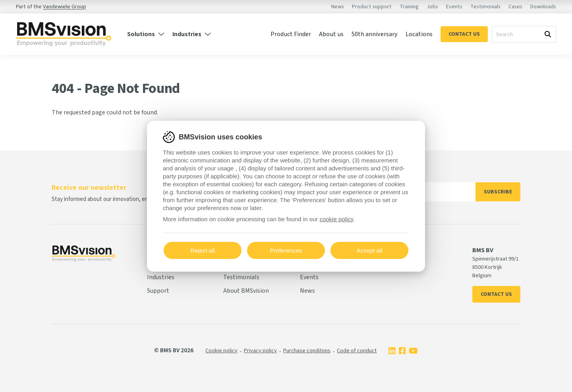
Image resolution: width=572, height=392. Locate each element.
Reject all (203, 250)
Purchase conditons (307, 351)
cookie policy (336, 219)
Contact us (496, 294)
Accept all (369, 250)
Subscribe (498, 192)
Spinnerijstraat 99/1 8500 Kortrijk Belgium (496, 267)
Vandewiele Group (65, 7)
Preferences (286, 250)
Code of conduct (357, 351)
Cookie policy (221, 351)
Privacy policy (260, 351)
